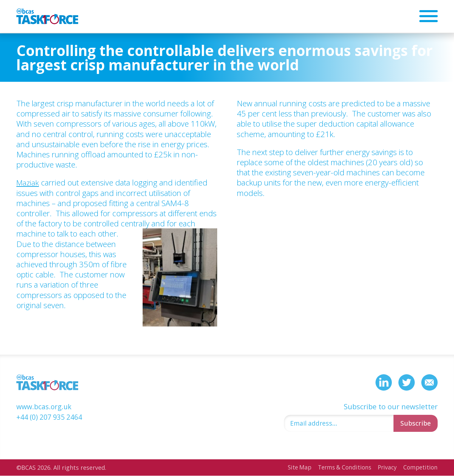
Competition (420, 468)
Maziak (28, 182)
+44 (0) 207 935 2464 (52, 416)
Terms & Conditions (341, 468)
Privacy (385, 468)
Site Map (294, 468)
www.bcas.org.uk (45, 406)
